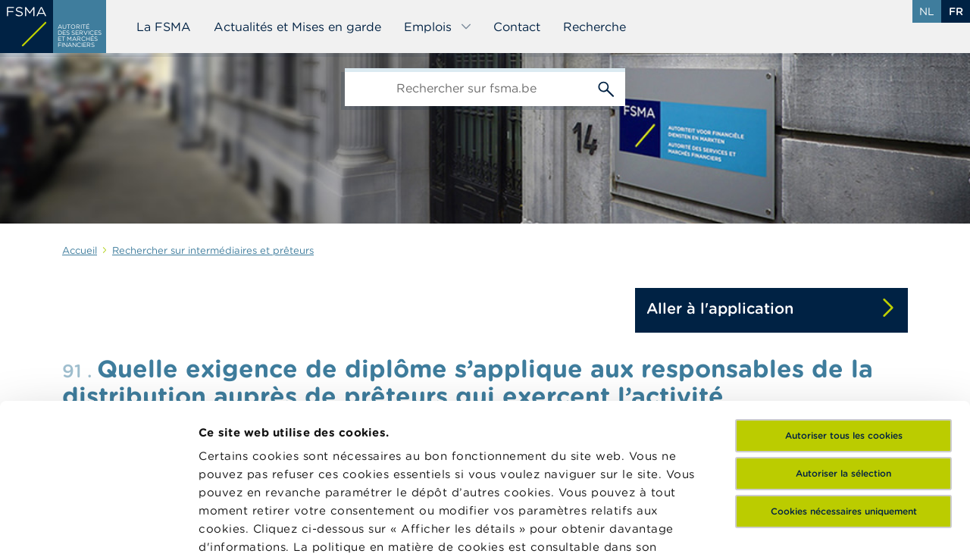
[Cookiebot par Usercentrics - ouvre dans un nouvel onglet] (98, 530)
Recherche (595, 27)
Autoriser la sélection (843, 325)
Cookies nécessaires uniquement (844, 363)
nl (927, 11)
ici (272, 416)
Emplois (438, 27)
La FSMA (164, 27)
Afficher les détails (254, 530)
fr (956, 11)
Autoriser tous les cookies (844, 287)
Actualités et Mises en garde (297, 27)
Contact (517, 27)
